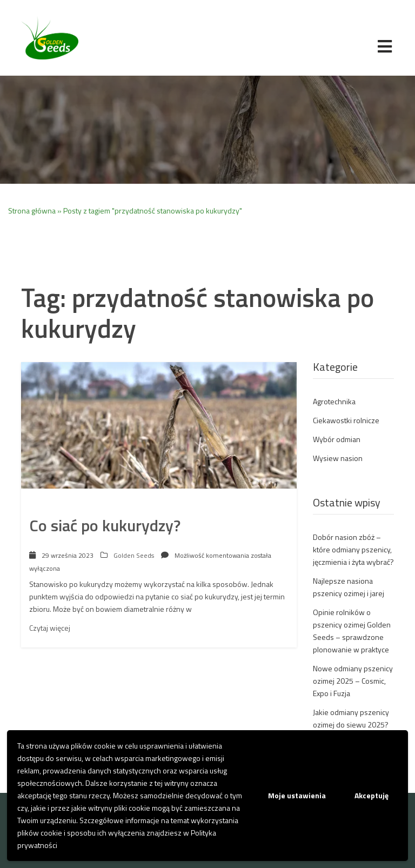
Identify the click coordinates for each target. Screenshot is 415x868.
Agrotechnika (334, 401)
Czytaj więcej (50, 628)
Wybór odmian (337, 439)
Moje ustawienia (297, 795)
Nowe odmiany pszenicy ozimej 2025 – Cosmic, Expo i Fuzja (353, 681)
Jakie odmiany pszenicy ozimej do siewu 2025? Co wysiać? (351, 725)
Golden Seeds (134, 555)
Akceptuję (372, 795)
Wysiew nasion (338, 458)
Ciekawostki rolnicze (346, 420)
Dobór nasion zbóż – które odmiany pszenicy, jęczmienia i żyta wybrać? (353, 549)
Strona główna (32, 211)
